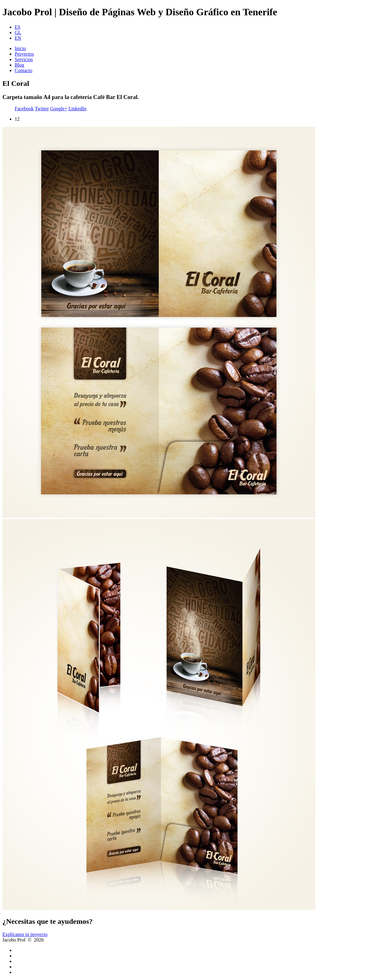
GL (18, 33)
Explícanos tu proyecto (25, 934)
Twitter (42, 109)
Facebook (24, 109)
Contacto (24, 70)
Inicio (20, 48)
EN (18, 38)
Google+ (59, 109)
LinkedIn (77, 109)
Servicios (24, 59)
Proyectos (24, 54)
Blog (19, 65)
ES (18, 27)
